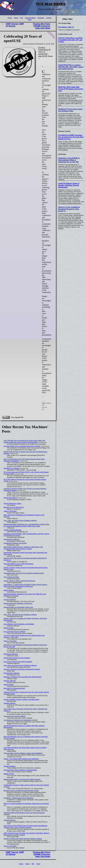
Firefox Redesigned (10, 498)
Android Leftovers (10, 703)
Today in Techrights (10, 511)
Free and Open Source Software (15, 632)
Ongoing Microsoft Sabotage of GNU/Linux (18, 603)
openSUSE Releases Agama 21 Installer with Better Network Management (69, 185)
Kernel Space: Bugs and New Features (17, 658)
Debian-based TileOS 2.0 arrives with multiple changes (22, 779)
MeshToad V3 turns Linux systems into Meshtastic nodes (70, 110)
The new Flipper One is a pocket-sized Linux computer (22, 446)
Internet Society (64, 131)
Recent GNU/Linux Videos (13, 503)
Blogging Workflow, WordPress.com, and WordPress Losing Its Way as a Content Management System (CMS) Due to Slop (27, 525)
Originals (41, 18)
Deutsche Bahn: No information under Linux (18, 607)
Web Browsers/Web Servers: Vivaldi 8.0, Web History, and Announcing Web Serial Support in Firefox (23, 548)
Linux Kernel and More (11, 577)
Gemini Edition (30, 18)
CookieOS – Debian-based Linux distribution (19, 798)
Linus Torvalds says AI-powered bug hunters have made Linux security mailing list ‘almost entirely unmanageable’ (25, 441)
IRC (22, 18)
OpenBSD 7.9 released (12, 468)
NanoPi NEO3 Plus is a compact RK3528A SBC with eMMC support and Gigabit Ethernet (71, 67)
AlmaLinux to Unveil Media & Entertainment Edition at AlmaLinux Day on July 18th (69, 160)
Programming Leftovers (12, 539)
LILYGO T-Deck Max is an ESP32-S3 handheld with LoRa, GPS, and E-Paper (71, 40)
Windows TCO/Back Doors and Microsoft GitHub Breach (23, 677)
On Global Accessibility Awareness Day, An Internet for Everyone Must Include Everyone (71, 137)
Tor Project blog (64, 23)
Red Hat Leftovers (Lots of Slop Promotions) (19, 564)
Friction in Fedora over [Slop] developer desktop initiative (23, 839)
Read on (6, 417)
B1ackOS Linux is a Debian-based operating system (21, 791)
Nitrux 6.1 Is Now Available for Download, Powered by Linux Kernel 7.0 (69, 209)
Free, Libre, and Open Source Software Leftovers (20, 521)
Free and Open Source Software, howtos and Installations (23, 753)
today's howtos (9, 590)
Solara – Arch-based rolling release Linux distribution (21, 759)
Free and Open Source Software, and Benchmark (20, 770)
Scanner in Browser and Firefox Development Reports (22, 669)
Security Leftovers (10, 600)
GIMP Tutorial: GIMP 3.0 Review (15, 25)
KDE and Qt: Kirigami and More (14, 688)
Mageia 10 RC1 (9, 774)
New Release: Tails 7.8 (66, 27)
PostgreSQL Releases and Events (15, 543)
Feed (29, 20)
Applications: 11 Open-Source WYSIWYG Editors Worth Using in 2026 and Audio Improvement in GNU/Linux (25, 585)
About (16, 18)
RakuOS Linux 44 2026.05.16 (14, 507)
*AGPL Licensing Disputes (13, 530)
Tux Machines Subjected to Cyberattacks (17, 720)
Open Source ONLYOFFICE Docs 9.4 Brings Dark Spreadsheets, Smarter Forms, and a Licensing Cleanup (26, 827)
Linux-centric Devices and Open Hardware (18, 662)
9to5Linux (62, 154)
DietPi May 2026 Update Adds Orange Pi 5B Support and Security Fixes (71, 89)
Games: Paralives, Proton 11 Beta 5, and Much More (21, 699)
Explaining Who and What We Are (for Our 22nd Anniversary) (24, 813)
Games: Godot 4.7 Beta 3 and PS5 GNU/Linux (19, 581)
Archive (49, 18)
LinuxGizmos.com (65, 34)
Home (10, 18)
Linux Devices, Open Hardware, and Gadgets (19, 624)
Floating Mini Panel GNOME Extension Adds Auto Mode (42, 26)
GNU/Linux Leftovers (11, 654)
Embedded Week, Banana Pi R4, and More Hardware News (24, 573)
